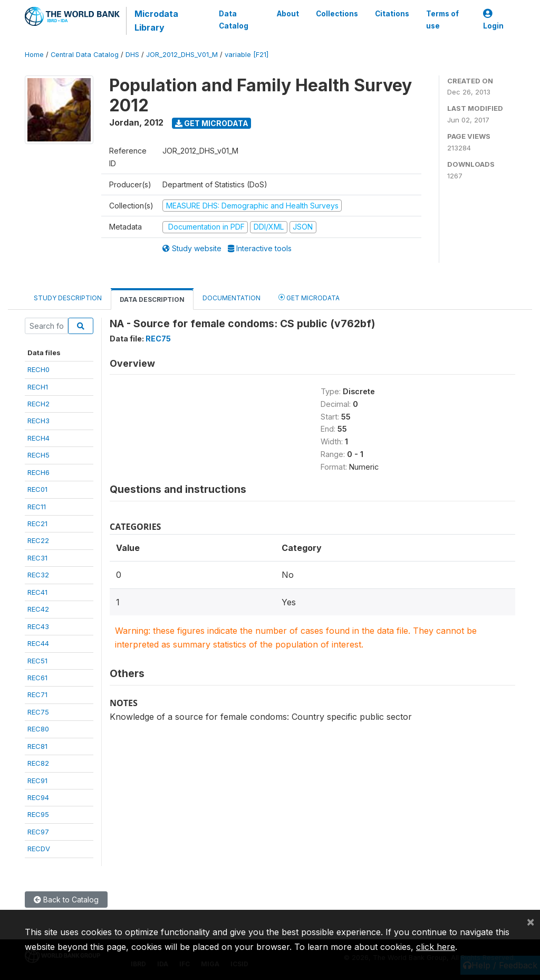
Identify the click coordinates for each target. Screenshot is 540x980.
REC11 (37, 507)
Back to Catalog (66, 900)
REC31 (37, 558)
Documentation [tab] (232, 298)
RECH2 (38, 404)
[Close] (531, 921)
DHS (132, 55)
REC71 (37, 694)
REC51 (37, 661)
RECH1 (38, 387)
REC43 (38, 626)
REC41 (37, 592)
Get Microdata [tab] (309, 297)
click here (436, 947)
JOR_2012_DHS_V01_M (182, 55)
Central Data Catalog (85, 55)
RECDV (39, 849)
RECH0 (38, 369)
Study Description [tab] (68, 298)
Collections (337, 14)
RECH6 (38, 472)
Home (34, 55)
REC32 (38, 575)
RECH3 (38, 421)
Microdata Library (156, 21)
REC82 (38, 763)
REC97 (38, 832)
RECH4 (38, 438)
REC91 (37, 781)
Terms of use (442, 20)
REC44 (38, 643)
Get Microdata (212, 123)
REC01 (37, 489)
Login (493, 20)
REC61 (37, 678)
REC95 (38, 814)
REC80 (38, 729)
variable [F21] (247, 55)
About (288, 14)
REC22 (38, 540)
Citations (392, 14)
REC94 (38, 797)
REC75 (38, 712)
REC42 (38, 609)
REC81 (37, 746)
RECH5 (38, 455)
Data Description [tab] (152, 299)
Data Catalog (234, 20)
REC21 (37, 524)
